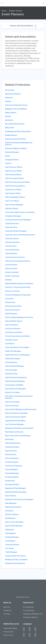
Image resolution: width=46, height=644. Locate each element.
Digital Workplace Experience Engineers (19, 283)
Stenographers (11, 533)
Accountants (10, 90)
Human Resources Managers (16, 389)
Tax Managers (10, 541)
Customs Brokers (11, 265)
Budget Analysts (11, 135)
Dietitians (8, 280)
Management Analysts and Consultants (19, 428)
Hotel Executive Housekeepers (16, 377)
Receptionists (10, 481)
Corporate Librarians (12, 242)
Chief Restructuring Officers (15, 186)
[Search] (44, 3)
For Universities (29, 610)
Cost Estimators (11, 246)
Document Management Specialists (18, 295)
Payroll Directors (11, 451)
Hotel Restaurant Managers (15, 381)
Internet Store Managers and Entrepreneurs (21, 409)
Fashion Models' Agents (14, 321)
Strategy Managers (12, 537)
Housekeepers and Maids (14, 385)
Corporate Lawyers (12, 238)
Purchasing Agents (12, 477)
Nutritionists (9, 439)
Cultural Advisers (11, 253)
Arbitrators (9, 98)
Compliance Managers (13, 216)
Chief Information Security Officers (18, 182)
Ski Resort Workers (12, 514)
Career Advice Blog (10, 628)
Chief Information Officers (14, 178)
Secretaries (9, 511)
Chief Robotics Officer (13, 193)
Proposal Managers (12, 473)
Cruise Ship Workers (12, 250)
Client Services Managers (14, 205)
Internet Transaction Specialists (16, 413)
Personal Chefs (11, 454)
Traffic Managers (11, 552)
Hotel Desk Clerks (11, 374)
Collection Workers (12, 208)
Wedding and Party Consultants (16, 560)
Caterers (8, 163)
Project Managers (11, 469)
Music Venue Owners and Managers (18, 436)
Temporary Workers (12, 545)
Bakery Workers (11, 113)
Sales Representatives (13, 507)
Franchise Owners (12, 340)
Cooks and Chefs (11, 227)
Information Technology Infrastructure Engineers (19, 397)
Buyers (8, 156)
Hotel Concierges (11, 370)
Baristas (8, 116)
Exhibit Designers (11, 314)
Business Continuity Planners (16, 139)
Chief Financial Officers (13, 175)
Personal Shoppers (12, 458)
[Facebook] (25, 629)
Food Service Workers (13, 329)
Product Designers (12, 462)
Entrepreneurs (10, 302)
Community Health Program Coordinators (20, 212)
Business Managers (12, 152)
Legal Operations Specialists (15, 421)
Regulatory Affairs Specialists (16, 492)
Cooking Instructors (12, 223)
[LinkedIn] (31, 629)
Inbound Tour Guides (12, 392)
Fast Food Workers (12, 325)
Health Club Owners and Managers (17, 355)
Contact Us (7, 610)
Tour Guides (9, 548)
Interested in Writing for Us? (33, 614)
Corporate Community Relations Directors (20, 235)
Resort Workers (11, 496)
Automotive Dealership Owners (16, 105)
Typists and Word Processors (16, 556)
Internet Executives (12, 406)
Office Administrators (13, 443)
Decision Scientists (12, 272)
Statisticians (10, 530)
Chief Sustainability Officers (15, 197)
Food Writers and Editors (14, 332)
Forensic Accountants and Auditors (18, 336)
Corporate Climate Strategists (16, 231)
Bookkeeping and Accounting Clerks (18, 131)
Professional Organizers (14, 466)
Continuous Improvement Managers (18, 220)
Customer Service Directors (15, 257)
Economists (9, 299)
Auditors (8, 101)
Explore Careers (16, 11)
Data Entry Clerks (11, 268)
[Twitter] (37, 629)
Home (4, 11)
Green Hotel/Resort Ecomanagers (17, 347)
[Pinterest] (31, 635)
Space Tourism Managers (14, 522)
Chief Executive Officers (14, 171)
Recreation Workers (12, 484)
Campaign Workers (12, 160)
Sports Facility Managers (14, 526)
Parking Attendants (12, 447)
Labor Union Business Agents (16, 417)
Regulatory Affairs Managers (16, 488)
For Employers (28, 607)
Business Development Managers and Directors (19, 144)
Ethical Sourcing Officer (13, 306)
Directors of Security (12, 291)
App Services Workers (13, 94)
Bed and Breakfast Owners (15, 124)
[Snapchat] (37, 635)
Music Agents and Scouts (14, 432)
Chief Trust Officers (12, 201)
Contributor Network (30, 617)
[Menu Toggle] (2, 3)
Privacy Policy (8, 632)
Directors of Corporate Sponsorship (18, 287)
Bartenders (9, 120)
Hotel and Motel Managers (15, 366)
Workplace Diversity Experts (15, 563)
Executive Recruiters (12, 310)
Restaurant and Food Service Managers (19, 499)
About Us (7, 607)
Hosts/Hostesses (11, 362)
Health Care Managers (13, 351)
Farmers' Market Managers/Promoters (19, 317)
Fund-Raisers (10, 344)
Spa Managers (10, 518)
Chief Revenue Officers (13, 190)
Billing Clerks (10, 128)
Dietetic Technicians (12, 276)
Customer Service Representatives (18, 261)
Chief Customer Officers (14, 167)
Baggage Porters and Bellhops (16, 109)
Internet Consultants (12, 402)
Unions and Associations (23, 26)
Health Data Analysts (13, 359)
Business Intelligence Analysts (16, 148)
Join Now (7, 614)
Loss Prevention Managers (15, 424)
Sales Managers (11, 503)
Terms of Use (8, 635)
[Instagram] (25, 635)
